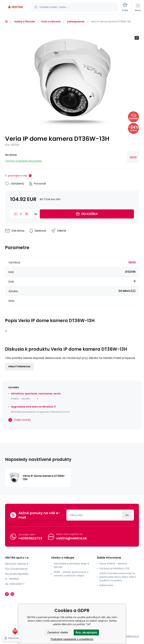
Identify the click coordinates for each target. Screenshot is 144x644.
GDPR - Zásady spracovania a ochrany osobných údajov (71, 574)
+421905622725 (30, 538)
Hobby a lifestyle (25, 22)
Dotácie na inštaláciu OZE (115, 568)
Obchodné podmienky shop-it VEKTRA (71, 565)
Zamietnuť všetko (58, 632)
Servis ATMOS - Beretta (113, 564)
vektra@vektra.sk (71, 538)
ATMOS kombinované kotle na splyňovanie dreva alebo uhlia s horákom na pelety (118, 577)
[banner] (16, 7)
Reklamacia (106, 585)
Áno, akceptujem (86, 632)
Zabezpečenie (76, 22)
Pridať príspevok (19, 367)
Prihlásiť (127, 515)
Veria (133, 157)
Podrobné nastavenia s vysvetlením (72, 639)
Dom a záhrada (51, 22)
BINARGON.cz (132, 636)
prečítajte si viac (18, 176)
